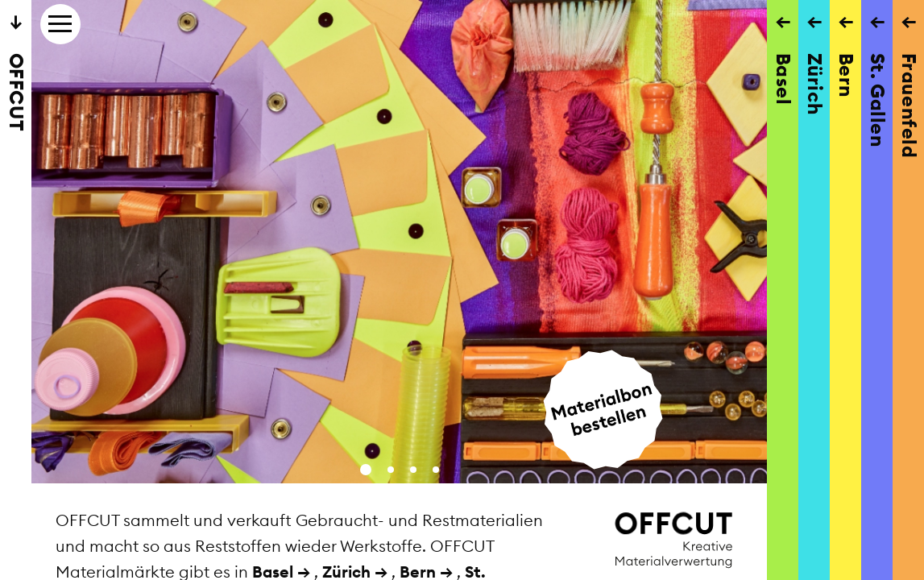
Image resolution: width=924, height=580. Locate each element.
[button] (366, 470)
